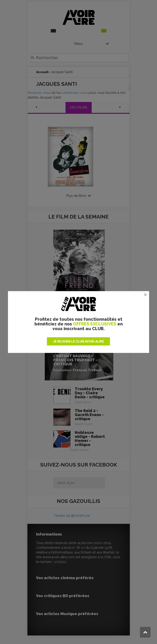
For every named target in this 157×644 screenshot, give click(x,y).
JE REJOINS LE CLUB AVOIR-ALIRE (79, 341)
